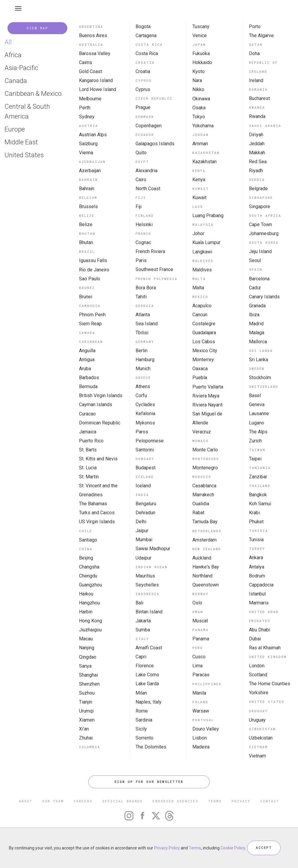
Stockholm (260, 378)
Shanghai (88, 675)
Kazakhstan (205, 162)
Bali (139, 603)
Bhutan (86, 242)
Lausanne (259, 413)
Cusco (199, 657)
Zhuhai (86, 738)
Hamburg (145, 360)
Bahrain (87, 189)
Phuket (256, 522)
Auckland (202, 558)
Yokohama (203, 126)
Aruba (85, 369)
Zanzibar (258, 477)
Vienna (86, 153)
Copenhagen (149, 126)
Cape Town (260, 224)
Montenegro (205, 468)
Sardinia (144, 720)
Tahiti (141, 297)
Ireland (256, 80)
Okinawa (201, 99)
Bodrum (257, 576)
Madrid (256, 324)
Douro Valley (206, 729)
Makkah (257, 153)
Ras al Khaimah (265, 648)
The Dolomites (151, 747)
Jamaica (88, 432)
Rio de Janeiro (94, 270)
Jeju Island (260, 251)
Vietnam (257, 756)
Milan (141, 693)
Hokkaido (202, 62)
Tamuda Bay (205, 522)
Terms (195, 848)
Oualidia (201, 504)
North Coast (148, 189)
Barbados (89, 378)
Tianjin (86, 702)
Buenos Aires (93, 35)
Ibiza (254, 315)
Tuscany (201, 27)
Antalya (257, 567)
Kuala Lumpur (206, 242)
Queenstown (206, 585)
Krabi (254, 513)
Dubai (255, 639)
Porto (255, 27)
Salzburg (88, 144)
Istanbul (257, 594)
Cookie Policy (233, 848)
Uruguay (257, 720)
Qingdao (88, 657)
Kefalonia (145, 413)
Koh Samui (260, 504)
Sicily (141, 729)
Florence (145, 666)
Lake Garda (147, 684)
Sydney (87, 117)
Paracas (201, 675)
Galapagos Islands (155, 144)
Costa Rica (147, 53)
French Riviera (150, 251)
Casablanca (204, 486)
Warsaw (201, 711)
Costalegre (204, 324)
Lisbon (200, 738)
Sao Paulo (90, 279)
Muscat (200, 621)
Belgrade (258, 189)
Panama (201, 639)
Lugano (257, 423)
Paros (142, 432)
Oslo (197, 603)
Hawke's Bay (206, 567)
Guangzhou (91, 585)
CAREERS (83, 801)
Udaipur (143, 558)
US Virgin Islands (97, 522)
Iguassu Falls (93, 260)
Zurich (255, 441)
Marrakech (203, 495)
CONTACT (270, 801)
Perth (85, 108)
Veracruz (202, 432)
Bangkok (258, 495)
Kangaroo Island (96, 80)
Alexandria (146, 171)
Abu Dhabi (260, 630)
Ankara (256, 558)
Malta (198, 288)
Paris (141, 260)
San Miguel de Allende (207, 418)
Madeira (201, 747)
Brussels (88, 207)
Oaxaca (200, 369)
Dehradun (145, 513)
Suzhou (87, 693)
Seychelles (147, 585)
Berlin (142, 351)
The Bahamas (93, 504)
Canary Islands (264, 297)
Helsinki (144, 224)
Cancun (200, 315)
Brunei (86, 297)
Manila (199, 693)
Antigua (87, 360)
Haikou (86, 594)
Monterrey (203, 360)
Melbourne (90, 99)
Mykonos (145, 423)
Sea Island (147, 324)
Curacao (87, 414)
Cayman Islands (96, 404)
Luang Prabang (208, 216)
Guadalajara (204, 333)
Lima (197, 666)
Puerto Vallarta (208, 387)
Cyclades (145, 404)
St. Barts (88, 450)
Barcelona (259, 279)
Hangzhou (89, 603)
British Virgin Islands (101, 396)
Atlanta (143, 315)
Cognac (143, 242)
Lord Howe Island (98, 89)
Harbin (86, 612)
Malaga (257, 333)
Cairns (86, 62)
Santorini (145, 450)
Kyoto (199, 71)
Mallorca (258, 342)
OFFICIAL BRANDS (123, 801)
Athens (143, 387)
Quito (141, 153)
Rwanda (257, 116)
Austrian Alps (93, 135)
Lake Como (147, 675)
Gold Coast (91, 71)
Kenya (199, 180)
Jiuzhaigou (90, 630)
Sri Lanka (259, 360)
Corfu (141, 396)
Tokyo (199, 117)
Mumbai (144, 540)
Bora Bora (146, 288)
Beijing (86, 558)
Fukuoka (201, 53)
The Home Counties (270, 684)
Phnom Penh (92, 315)
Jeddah (257, 144)
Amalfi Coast (149, 648)
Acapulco (202, 306)
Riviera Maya (206, 396)
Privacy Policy (167, 848)
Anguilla (87, 351)
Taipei (255, 459)
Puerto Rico (91, 441)
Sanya (85, 666)
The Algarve (261, 35)
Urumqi (86, 711)
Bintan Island (149, 612)
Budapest (146, 468)
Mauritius (145, 576)
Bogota (143, 27)
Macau (86, 639)
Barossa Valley (95, 53)
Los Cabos (204, 342)
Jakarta (143, 621)
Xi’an (84, 729)
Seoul (255, 260)
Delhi (141, 522)
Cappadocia (261, 585)
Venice (200, 35)
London (257, 666)
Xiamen (87, 720)
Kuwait (199, 198)
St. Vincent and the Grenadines (98, 490)
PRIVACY (241, 801)
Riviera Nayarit (207, 405)
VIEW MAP (37, 28)
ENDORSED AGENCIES (175, 801)
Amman (200, 144)
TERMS (215, 801)
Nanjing (87, 648)
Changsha (89, 567)
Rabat (198, 513)
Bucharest (259, 98)
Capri (141, 657)
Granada (257, 306)
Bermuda (88, 387)
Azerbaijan (90, 171)
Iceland (143, 486)
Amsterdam (205, 540)
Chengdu (88, 576)
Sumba (143, 630)
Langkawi (202, 252)
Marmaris (259, 603)
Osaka (199, 108)
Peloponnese (150, 441)
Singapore (260, 207)
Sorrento (145, 738)
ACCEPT (264, 848)
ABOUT (26, 801)
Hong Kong (91, 621)
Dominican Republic (100, 423)
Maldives (202, 270)
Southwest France (154, 269)
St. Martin (89, 477)
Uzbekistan (261, 738)
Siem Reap (90, 324)
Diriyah (256, 135)
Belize (86, 224)
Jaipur (142, 531)
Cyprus (143, 89)
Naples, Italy (149, 702)
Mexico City (205, 351)
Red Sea (258, 162)
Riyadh (256, 171)
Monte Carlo (205, 450)
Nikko (198, 89)
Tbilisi (142, 333)
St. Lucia (88, 468)
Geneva (257, 404)
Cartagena (146, 35)
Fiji (139, 207)
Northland (202, 576)
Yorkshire (259, 693)
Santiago (88, 540)
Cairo (141, 180)
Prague (143, 107)
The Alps (258, 432)
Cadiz (255, 288)
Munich (143, 369)
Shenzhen (89, 684)
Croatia (143, 71)
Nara (197, 80)
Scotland (258, 675)
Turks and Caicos (97, 513)
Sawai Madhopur (153, 549)
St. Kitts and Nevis (98, 459)
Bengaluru (146, 504)
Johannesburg (264, 233)
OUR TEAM (53, 801)
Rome (142, 711)
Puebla (200, 378)
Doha (254, 53)
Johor (198, 233)
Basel (255, 396)
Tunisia (256, 540)
